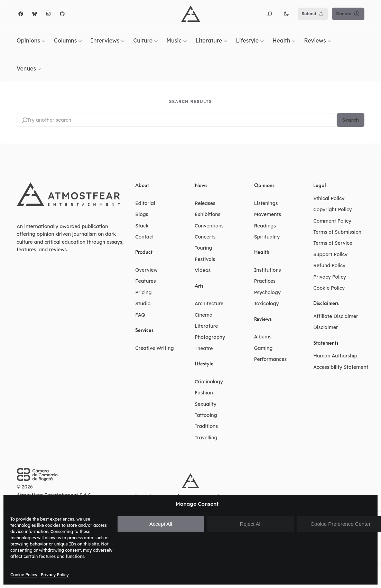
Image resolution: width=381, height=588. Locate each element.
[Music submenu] (185, 40)
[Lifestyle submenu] (262, 40)
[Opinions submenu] (44, 40)
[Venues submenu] (39, 69)
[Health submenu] (294, 40)
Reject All (251, 524)
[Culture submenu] (156, 40)
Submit (313, 14)
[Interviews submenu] (123, 40)
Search (351, 120)
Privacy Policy (55, 575)
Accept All (161, 524)
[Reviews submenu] (329, 40)
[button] (270, 14)
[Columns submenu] (80, 40)
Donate (348, 14)
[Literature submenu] (225, 40)
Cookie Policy (24, 575)
